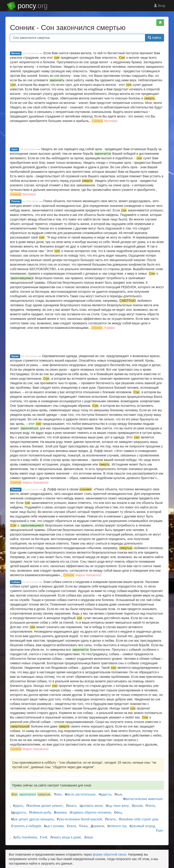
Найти (155, 38)
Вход (159, 6)
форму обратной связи (110, 854)
